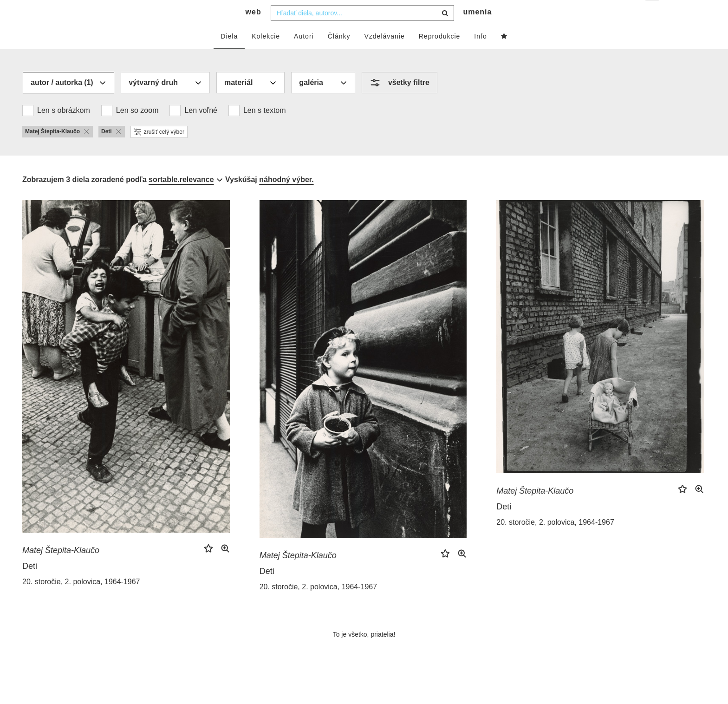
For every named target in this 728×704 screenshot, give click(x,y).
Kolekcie (266, 54)
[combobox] (362, 31)
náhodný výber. (286, 198)
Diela (229, 54)
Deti (30, 584)
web (253, 30)
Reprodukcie (440, 54)
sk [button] (653, 14)
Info (480, 54)
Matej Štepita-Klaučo (61, 568)
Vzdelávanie (384, 54)
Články (339, 54)
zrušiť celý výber (159, 150)
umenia (477, 30)
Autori (304, 54)
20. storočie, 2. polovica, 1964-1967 (81, 600)
